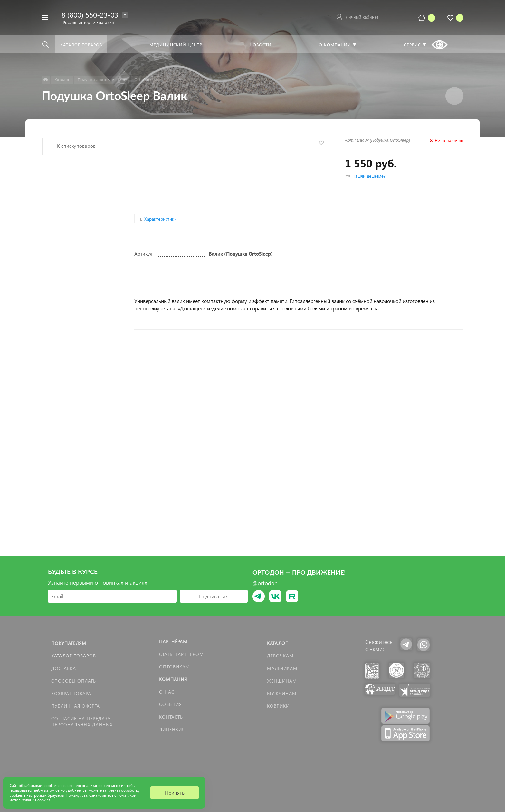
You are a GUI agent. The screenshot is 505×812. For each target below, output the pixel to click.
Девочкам (280, 656)
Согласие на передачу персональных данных (82, 722)
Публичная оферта (76, 706)
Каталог (277, 643)
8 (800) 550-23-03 (90, 15)
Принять (175, 793)
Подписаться (214, 596)
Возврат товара (71, 693)
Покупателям (69, 643)
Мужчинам (282, 693)
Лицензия (172, 729)
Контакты (172, 717)
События (171, 704)
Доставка (64, 668)
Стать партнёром (181, 654)
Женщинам (282, 681)
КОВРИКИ (278, 706)
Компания (173, 679)
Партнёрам (173, 642)
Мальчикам (282, 668)
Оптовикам (175, 667)
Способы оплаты (74, 681)
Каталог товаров (74, 656)
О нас (167, 692)
